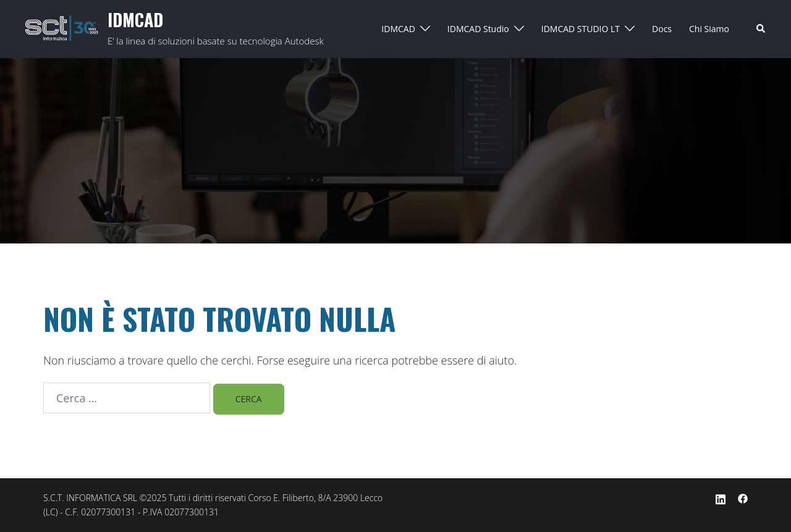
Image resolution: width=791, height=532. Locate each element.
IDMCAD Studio (478, 29)
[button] (761, 29)
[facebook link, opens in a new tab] (743, 498)
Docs (662, 29)
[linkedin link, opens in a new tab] (721, 498)
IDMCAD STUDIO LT (581, 29)
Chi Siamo (709, 29)
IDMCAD (135, 19)
